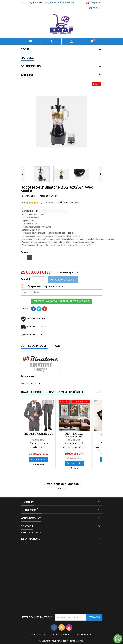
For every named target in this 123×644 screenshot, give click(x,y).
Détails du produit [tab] (34, 346)
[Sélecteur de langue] (94, 3)
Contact (24, 3)
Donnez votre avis (71, 203)
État (23, 384)
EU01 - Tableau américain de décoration (74, 437)
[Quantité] (36, 280)
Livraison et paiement (82, 635)
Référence (26, 196)
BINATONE (54, 196)
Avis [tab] (58, 346)
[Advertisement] (62, 579)
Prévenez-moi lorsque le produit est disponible (61, 301)
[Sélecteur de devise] (95, 8)
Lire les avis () (51, 203)
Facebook (62, 488)
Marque (44, 196)
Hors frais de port (66, 273)
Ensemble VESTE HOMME (38, 434)
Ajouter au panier (63, 280)
